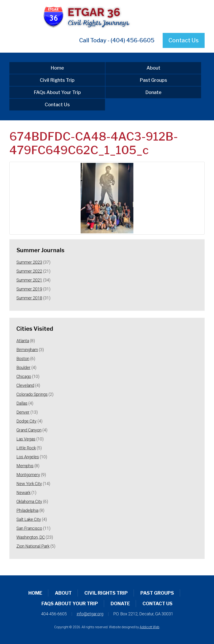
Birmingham (27, 350)
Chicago (24, 376)
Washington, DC (31, 537)
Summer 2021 (29, 280)
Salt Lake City (29, 519)
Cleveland (25, 385)
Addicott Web (150, 627)
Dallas (22, 403)
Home (57, 68)
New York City (29, 484)
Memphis (25, 466)
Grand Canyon (29, 430)
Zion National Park (33, 546)
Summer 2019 (29, 289)
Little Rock (26, 448)
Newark (23, 493)
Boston (23, 359)
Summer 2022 (29, 271)
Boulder (23, 367)
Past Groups (153, 80)
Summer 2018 (29, 298)
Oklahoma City (29, 501)
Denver (23, 412)
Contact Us (184, 40)
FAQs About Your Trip (57, 92)
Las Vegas (26, 439)
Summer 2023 (29, 262)
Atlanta (23, 341)
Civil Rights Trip (57, 80)
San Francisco (29, 528)
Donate (153, 92)
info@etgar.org (90, 614)
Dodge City (26, 421)
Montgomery (28, 475)
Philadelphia (27, 510)
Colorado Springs (32, 394)
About (153, 68)
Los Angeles (28, 457)
